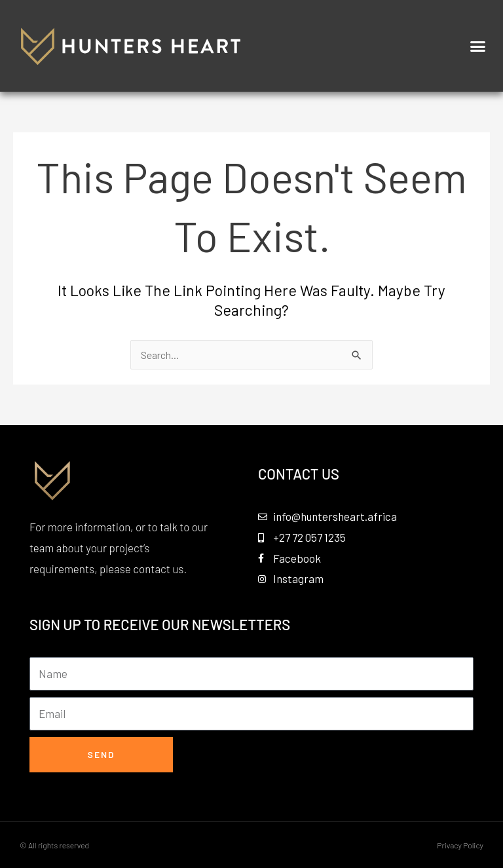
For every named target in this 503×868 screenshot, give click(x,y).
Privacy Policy (460, 845)
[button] (477, 46)
